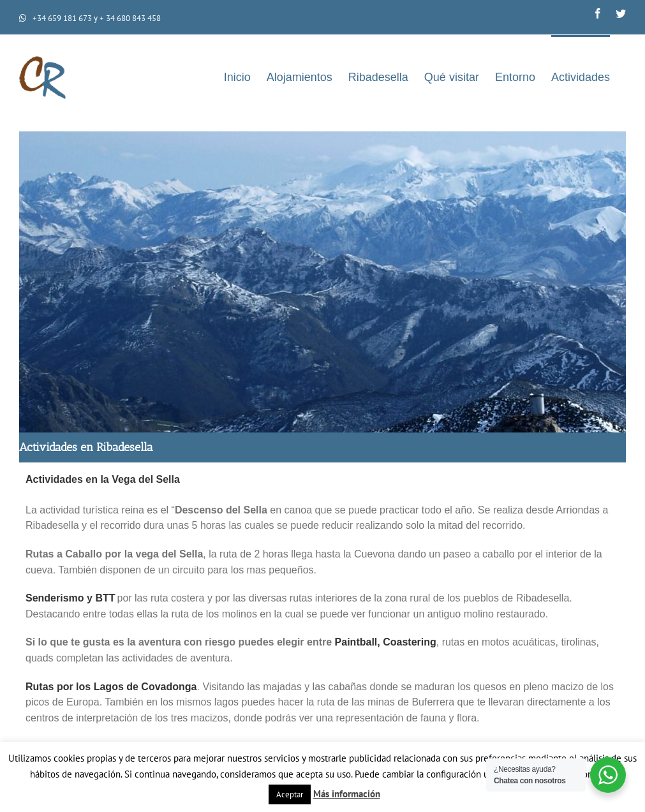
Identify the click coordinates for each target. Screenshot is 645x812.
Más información (347, 794)
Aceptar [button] (290, 794)
